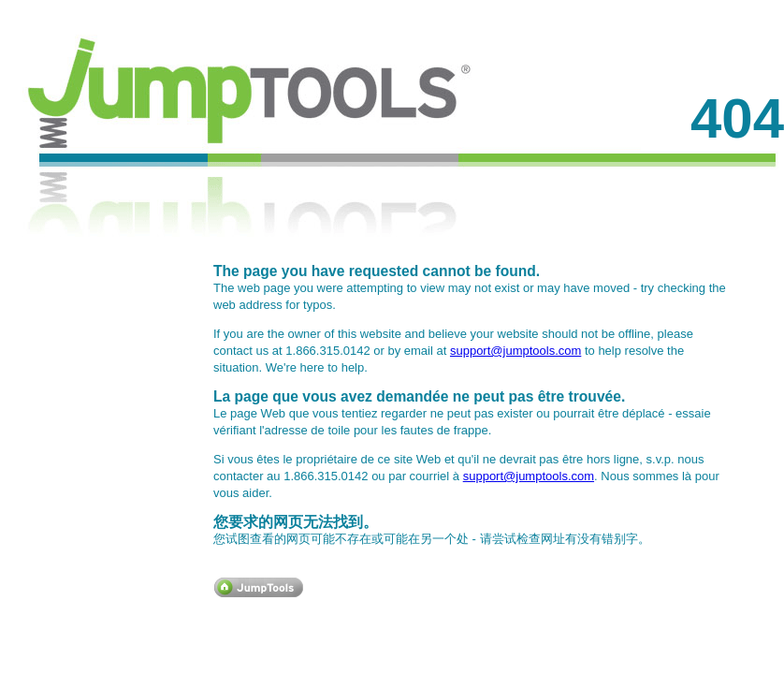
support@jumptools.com (515, 351)
